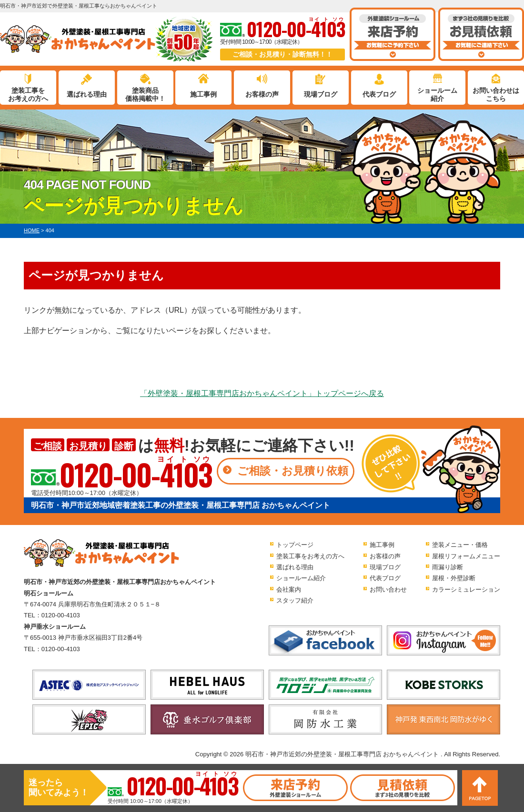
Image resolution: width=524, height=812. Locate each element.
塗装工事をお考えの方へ (28, 94)
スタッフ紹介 (295, 600)
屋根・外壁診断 (454, 578)
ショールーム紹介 (437, 94)
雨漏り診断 (448, 567)
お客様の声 (262, 94)
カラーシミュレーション (466, 589)
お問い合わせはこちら (496, 94)
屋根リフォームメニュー (466, 556)
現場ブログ (321, 94)
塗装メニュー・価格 (460, 545)
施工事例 (203, 94)
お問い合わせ (388, 589)
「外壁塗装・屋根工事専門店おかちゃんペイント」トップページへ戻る (262, 393)
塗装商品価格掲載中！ (145, 94)
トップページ (295, 545)
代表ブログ (379, 94)
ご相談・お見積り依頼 (293, 471)
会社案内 (289, 589)
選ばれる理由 (87, 94)
